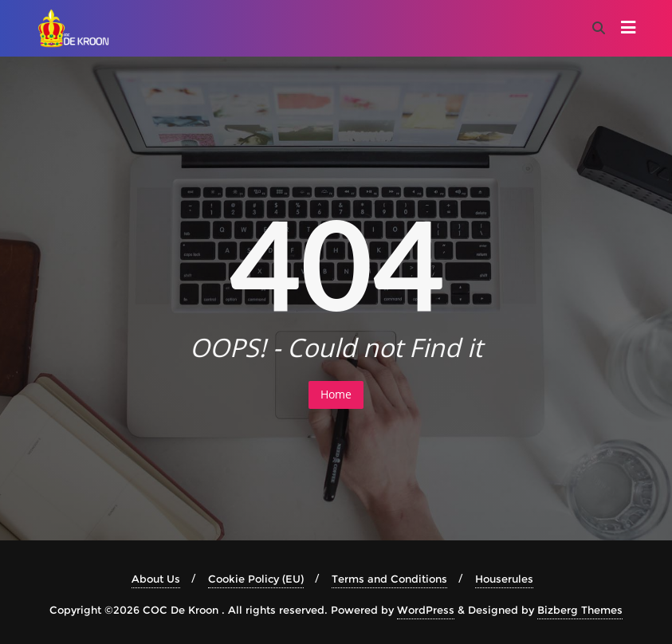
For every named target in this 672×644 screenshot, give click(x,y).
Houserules (504, 579)
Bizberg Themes (580, 610)
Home (336, 394)
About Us (156, 579)
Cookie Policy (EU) (256, 579)
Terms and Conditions (389, 579)
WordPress (426, 610)
